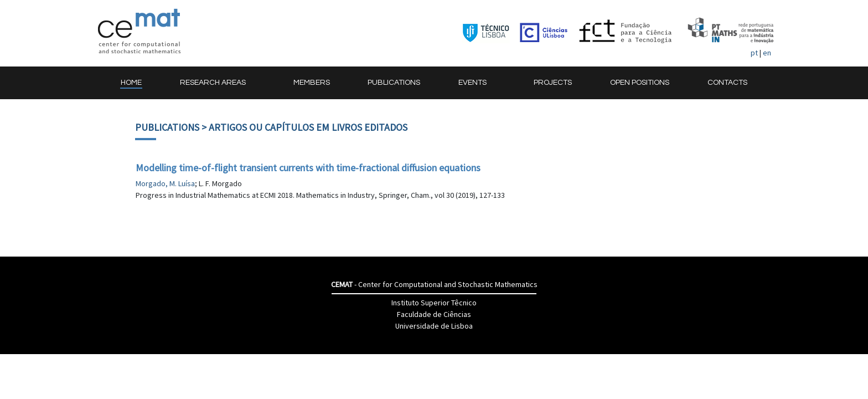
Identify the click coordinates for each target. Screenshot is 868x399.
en (767, 53)
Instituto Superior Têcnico (434, 303)
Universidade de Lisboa (434, 326)
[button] (218, 83)
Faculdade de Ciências (434, 314)
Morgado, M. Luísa (165, 183)
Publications (167, 127)
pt (754, 53)
